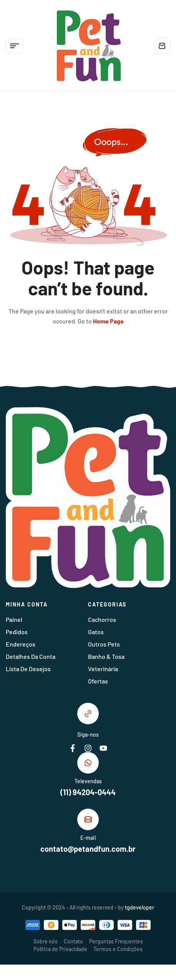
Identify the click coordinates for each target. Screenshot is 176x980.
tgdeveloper (139, 907)
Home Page (108, 321)
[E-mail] (88, 819)
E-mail (88, 838)
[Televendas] (88, 763)
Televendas (88, 781)
